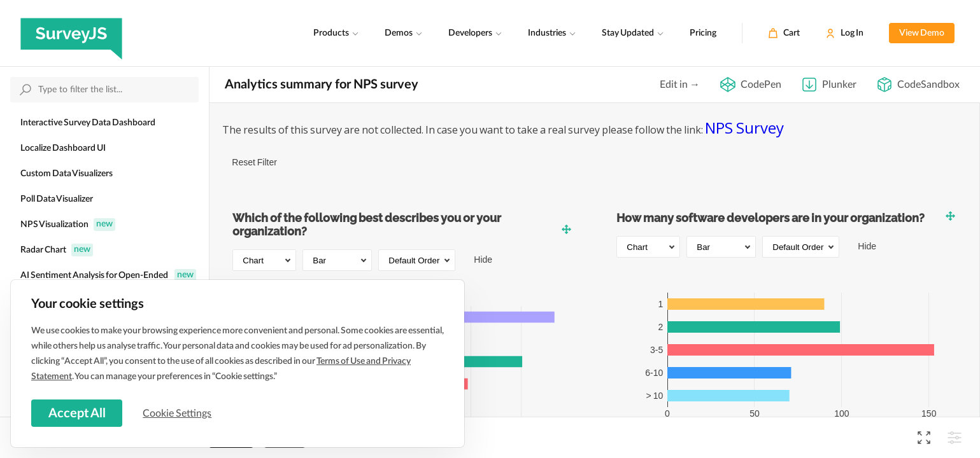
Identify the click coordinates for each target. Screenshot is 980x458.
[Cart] (784, 33)
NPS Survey (744, 128)
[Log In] (844, 33)
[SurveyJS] (71, 33)
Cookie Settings (184, 412)
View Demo (922, 33)
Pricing (703, 33)
